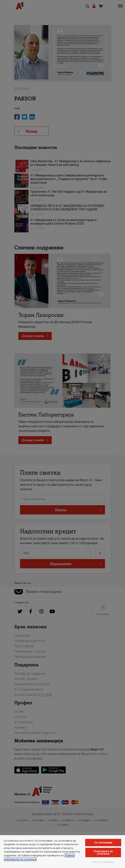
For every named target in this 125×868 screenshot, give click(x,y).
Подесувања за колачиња (103, 852)
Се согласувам (103, 843)
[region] (62, 852)
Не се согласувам (103, 862)
